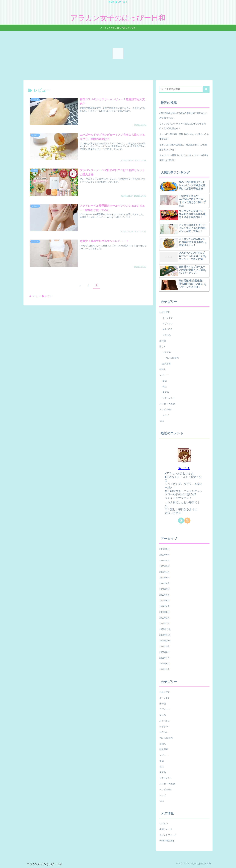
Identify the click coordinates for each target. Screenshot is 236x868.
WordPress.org (167, 841)
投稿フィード (166, 829)
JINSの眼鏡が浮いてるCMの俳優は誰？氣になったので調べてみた (183, 115)
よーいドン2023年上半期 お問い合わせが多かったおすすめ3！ (184, 137)
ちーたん (184, 468)
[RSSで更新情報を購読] (187, 521)
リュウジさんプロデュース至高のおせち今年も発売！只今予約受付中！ (183, 126)
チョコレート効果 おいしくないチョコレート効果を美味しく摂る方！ (184, 158)
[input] (184, 89)
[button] (206, 89)
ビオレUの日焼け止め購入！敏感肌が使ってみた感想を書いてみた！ (183, 147)
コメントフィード (168, 835)
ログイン (164, 824)
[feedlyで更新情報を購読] (181, 521)
